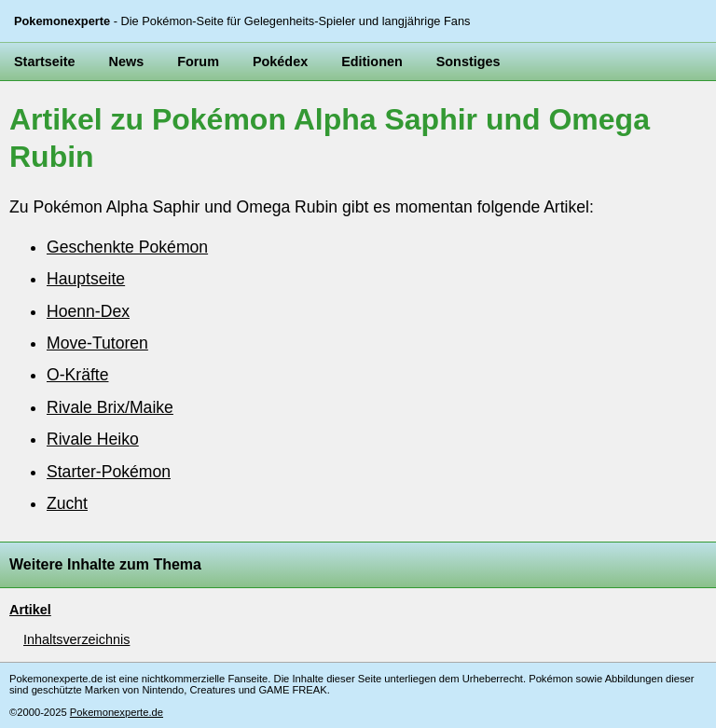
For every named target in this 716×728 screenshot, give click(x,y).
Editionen (372, 62)
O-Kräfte (77, 375)
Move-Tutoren (97, 343)
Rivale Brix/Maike (110, 407)
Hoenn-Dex (88, 311)
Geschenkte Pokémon (127, 247)
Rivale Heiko (93, 439)
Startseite (45, 62)
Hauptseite (86, 279)
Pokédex (280, 62)
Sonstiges (468, 62)
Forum (198, 62)
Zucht (67, 503)
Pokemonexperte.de (117, 712)
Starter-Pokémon (109, 472)
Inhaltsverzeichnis (76, 639)
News (127, 62)
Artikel (30, 610)
